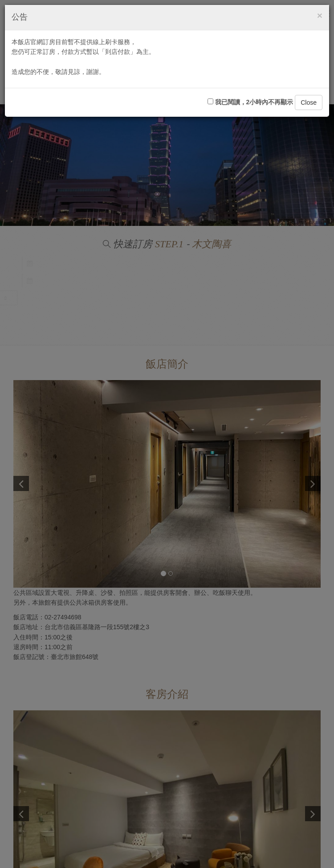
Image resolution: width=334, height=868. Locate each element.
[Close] (320, 15)
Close (309, 102)
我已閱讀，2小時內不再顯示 (251, 102)
